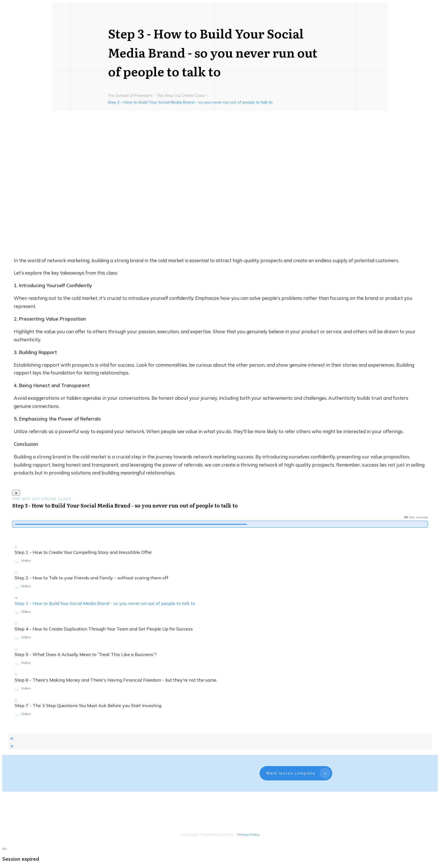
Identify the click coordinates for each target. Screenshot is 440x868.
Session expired (21, 848)
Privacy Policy (248, 823)
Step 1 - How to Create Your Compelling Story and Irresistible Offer (83, 552)
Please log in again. (23, 860)
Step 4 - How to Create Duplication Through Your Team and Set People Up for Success (104, 629)
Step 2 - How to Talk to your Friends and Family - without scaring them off (91, 578)
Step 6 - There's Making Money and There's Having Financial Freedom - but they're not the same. (116, 680)
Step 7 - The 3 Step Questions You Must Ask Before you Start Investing (88, 705)
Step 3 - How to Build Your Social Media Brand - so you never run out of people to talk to (105, 603)
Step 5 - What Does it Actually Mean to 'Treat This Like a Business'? (86, 654)
